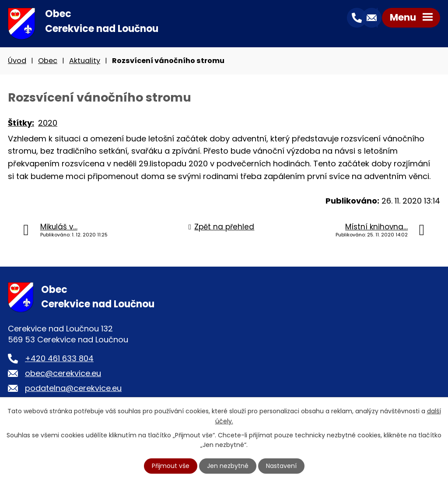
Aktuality (85, 61)
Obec (48, 61)
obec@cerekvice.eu (63, 373)
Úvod (17, 61)
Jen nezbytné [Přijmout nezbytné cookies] (228, 466)
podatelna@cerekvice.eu (73, 388)
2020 (48, 123)
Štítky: (21, 123)
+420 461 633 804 (59, 358)
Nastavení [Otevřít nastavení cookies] (281, 466)
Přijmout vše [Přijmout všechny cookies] (171, 466)
